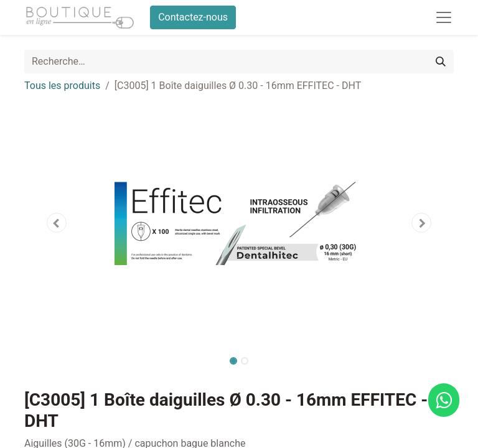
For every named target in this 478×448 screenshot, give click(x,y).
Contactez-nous (193, 17)
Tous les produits (62, 86)
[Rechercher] (441, 62)
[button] (57, 223)
